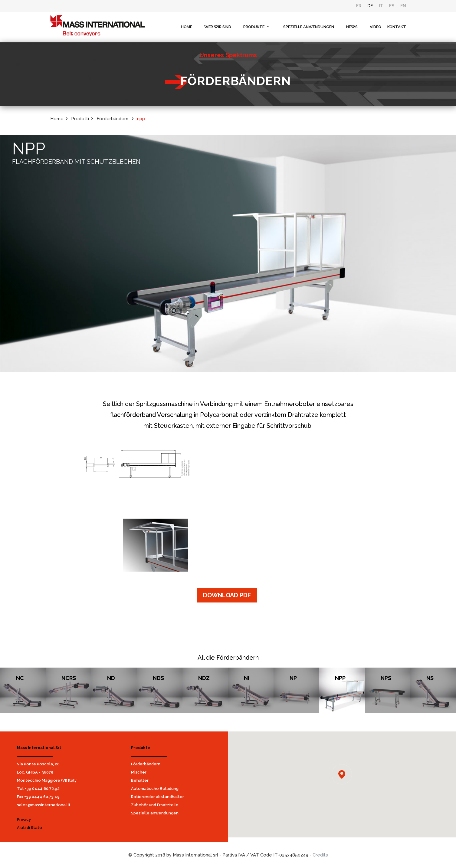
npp (141, 119)
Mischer (139, 772)
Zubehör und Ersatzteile (155, 805)
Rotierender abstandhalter (157, 797)
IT (381, 6)
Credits (320, 855)
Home (57, 119)
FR (359, 6)
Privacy (24, 819)
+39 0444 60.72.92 (42, 789)
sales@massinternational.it (44, 805)
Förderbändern (146, 764)
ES (392, 6)
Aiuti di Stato (30, 828)
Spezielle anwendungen (155, 813)
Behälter (140, 780)
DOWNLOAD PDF (227, 595)
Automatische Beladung (155, 789)
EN (403, 6)
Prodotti (80, 119)
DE (370, 6)
